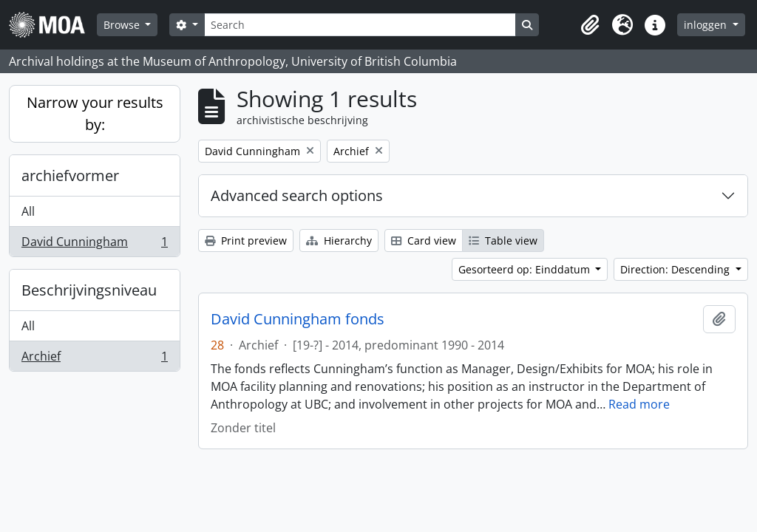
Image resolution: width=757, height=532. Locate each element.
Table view (503, 241)
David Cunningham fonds (298, 319)
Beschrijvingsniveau (89, 290)
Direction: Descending (676, 269)
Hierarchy (339, 241)
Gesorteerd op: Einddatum (526, 269)
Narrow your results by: (95, 113)
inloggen (707, 25)
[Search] (360, 25)
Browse (123, 25)
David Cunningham (94, 245)
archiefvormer (70, 175)
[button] (590, 25)
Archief (94, 359)
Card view (424, 241)
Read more (639, 404)
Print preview (246, 241)
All (28, 211)
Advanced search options (297, 195)
